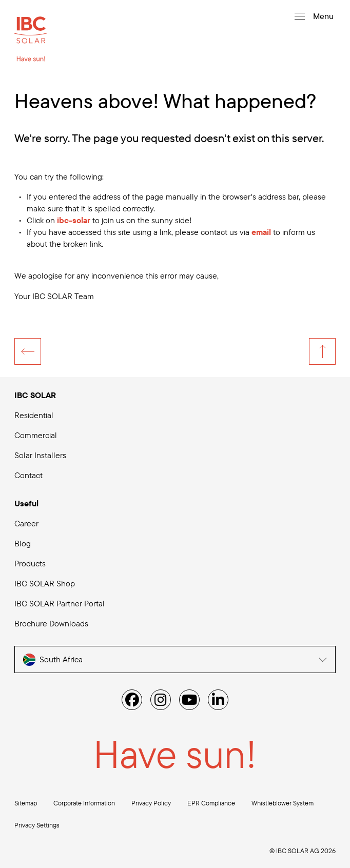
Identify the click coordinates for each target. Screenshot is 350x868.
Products (30, 563)
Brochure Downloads (51, 623)
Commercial (36, 435)
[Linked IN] (218, 700)
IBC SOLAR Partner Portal (60, 603)
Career (26, 523)
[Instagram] (161, 700)
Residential (34, 415)
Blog (23, 543)
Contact (28, 475)
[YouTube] (189, 700)
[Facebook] (132, 700)
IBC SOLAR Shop (45, 583)
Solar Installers (40, 455)
